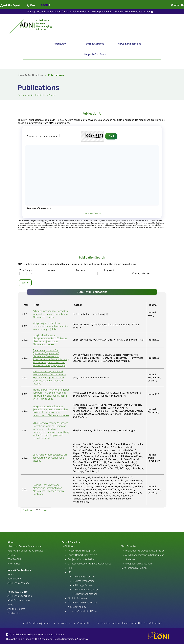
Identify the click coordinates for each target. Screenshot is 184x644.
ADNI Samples (129, 546)
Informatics (14, 564)
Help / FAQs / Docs (95, 54)
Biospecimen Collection (139, 564)
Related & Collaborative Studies (25, 551)
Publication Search (46, 95)
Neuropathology (77, 607)
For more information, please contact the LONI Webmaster (129, 623)
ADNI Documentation (19, 600)
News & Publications (130, 44)
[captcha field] (70, 136)
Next (46, 510)
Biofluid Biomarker (78, 598)
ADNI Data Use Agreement (37, 623)
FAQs (10, 605)
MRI (70, 572)
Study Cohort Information (82, 555)
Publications (14, 579)
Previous (27, 510)
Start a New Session (92, 213)
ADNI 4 (11, 555)
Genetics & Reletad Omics (83, 603)
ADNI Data (69, 546)
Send (111, 136)
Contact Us (14, 613)
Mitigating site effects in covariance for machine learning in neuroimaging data (51, 326)
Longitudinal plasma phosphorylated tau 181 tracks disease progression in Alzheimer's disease (50, 340)
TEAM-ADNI (14, 559)
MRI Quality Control (84, 577)
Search (25, 283)
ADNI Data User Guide (20, 596)
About (11, 542)
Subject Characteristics (81, 559)
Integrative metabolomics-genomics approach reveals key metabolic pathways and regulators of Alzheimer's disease (51, 411)
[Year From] (23, 273)
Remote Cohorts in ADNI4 (82, 611)
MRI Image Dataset (83, 585)
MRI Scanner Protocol (85, 594)
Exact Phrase (141, 274)
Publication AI (25, 95)
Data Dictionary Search (134, 568)
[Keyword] (115, 273)
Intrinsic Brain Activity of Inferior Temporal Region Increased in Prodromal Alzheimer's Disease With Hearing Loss (51, 394)
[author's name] (87, 273)
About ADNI (61, 44)
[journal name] (58, 273)
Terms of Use (64, 623)
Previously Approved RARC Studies (145, 551)
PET (70, 568)
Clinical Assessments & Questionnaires (90, 564)
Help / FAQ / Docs (17, 592)
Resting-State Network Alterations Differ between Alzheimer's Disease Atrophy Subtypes (48, 490)
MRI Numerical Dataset (85, 590)
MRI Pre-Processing (84, 581)
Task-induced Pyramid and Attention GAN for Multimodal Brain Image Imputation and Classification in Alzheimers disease (49, 378)
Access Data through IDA (82, 551)
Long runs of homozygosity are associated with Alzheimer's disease (50, 458)
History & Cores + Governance (25, 546)
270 (38, 510)
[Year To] (32, 273)
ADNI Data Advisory (18, 583)
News (11, 574)
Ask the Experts (16, 609)
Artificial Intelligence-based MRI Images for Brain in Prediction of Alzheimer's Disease (51, 314)
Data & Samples (95, 44)
